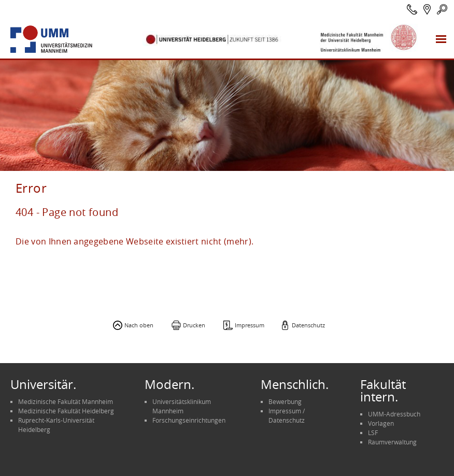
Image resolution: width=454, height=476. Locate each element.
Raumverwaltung (392, 442)
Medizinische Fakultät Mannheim (66, 401)
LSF (373, 432)
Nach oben (139, 325)
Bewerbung (285, 401)
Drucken (194, 325)
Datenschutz (308, 325)
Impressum (250, 325)
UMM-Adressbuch (394, 414)
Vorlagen (381, 423)
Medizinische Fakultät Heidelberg (66, 411)
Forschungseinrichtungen (189, 420)
